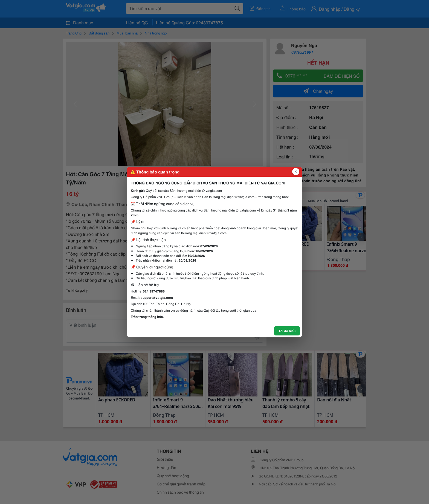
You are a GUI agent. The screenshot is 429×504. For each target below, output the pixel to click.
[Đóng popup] (296, 172)
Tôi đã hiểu (287, 331)
